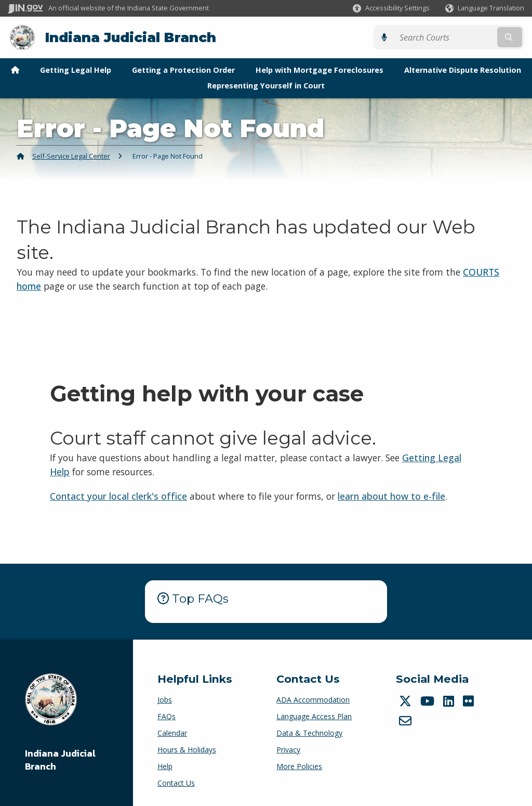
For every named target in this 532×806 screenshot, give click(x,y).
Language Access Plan (314, 716)
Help (165, 766)
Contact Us (176, 783)
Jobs (165, 700)
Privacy (288, 750)
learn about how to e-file (391, 496)
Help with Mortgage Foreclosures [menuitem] (320, 69)
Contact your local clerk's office (118, 496)
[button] (391, 8)
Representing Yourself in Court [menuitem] (266, 85)
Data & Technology (309, 733)
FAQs (167, 716)
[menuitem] (15, 70)
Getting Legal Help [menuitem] (76, 69)
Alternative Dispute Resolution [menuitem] (463, 69)
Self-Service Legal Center (71, 155)
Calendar (172, 733)
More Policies (299, 766)
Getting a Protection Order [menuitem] (183, 69)
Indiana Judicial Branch (130, 37)
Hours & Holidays (187, 750)
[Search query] (462, 37)
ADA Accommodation (313, 700)
